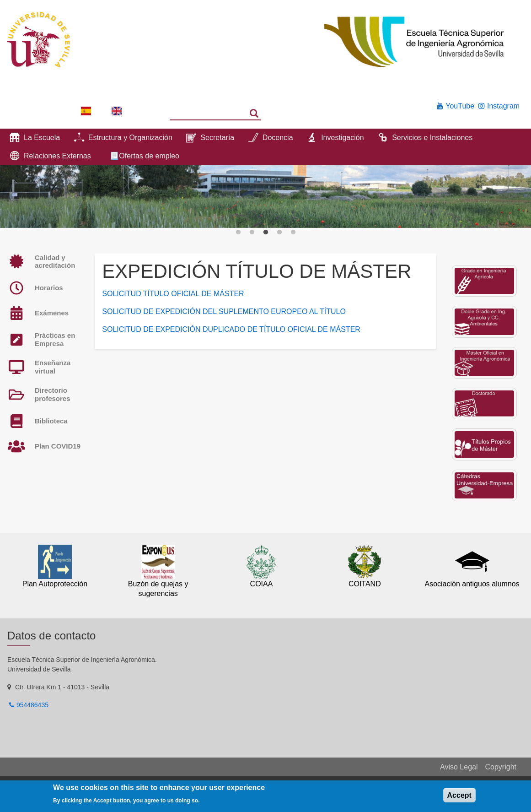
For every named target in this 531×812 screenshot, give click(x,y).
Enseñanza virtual (53, 367)
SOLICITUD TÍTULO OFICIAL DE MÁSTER (173, 294)
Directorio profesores (53, 394)
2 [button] (252, 233)
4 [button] (279, 233)
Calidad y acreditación (55, 262)
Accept (459, 795)
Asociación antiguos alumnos (472, 584)
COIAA (262, 584)
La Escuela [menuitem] (42, 138)
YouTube (460, 106)
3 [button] (266, 233)
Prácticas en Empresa (55, 339)
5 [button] (293, 233)
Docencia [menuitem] (278, 138)
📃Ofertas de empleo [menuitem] (145, 156)
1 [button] (238, 233)
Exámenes (52, 313)
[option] (265, 197)
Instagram (503, 106)
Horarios (49, 288)
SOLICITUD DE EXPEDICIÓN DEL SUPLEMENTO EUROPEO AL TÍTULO (224, 311)
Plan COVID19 (58, 446)
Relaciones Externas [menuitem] (57, 156)
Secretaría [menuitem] (217, 138)
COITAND (365, 584)
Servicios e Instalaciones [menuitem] (432, 138)
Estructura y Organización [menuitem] (130, 138)
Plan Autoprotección (55, 584)
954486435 (32, 705)
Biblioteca (51, 421)
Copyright (501, 767)
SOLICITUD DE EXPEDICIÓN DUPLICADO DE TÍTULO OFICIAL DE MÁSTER (231, 329)
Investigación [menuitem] (342, 138)
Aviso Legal (459, 767)
